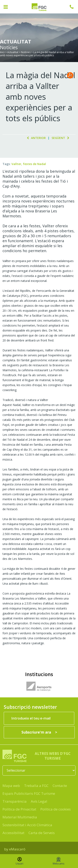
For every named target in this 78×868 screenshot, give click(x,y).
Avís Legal (39, 801)
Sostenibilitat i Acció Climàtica (27, 825)
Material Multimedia (20, 817)
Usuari (19, 861)
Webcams (58, 861)
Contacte (60, 786)
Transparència (15, 801)
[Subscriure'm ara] (39, 732)
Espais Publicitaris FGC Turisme (29, 793)
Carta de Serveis (42, 833)
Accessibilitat (13, 833)
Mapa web (11, 786)
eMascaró (17, 849)
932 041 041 (74, 7)
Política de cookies (56, 809)
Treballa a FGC (36, 786)
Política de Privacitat (19, 809)
